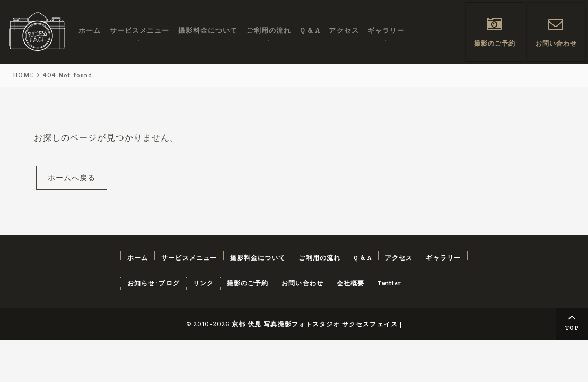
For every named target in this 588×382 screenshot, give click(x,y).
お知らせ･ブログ (153, 283)
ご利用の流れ (268, 31)
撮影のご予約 (495, 43)
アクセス (343, 31)
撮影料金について (208, 31)
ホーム (90, 31)
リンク (203, 283)
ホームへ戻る (72, 178)
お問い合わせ (556, 43)
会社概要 (350, 283)
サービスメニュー (139, 31)
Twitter (389, 283)
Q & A (309, 31)
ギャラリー (384, 31)
